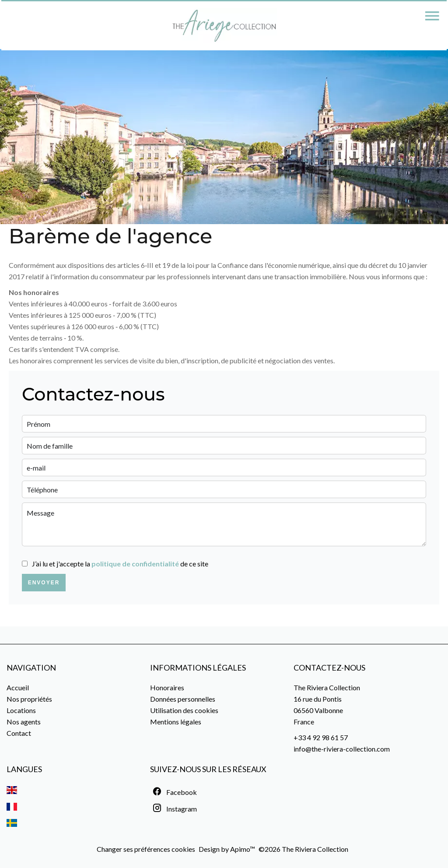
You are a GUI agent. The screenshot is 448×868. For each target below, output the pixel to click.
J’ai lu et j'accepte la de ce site (120, 564)
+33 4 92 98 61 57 (321, 737)
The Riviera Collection (327, 687)
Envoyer (44, 583)
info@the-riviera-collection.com (342, 749)
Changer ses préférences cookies (146, 849)
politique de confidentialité (135, 564)
